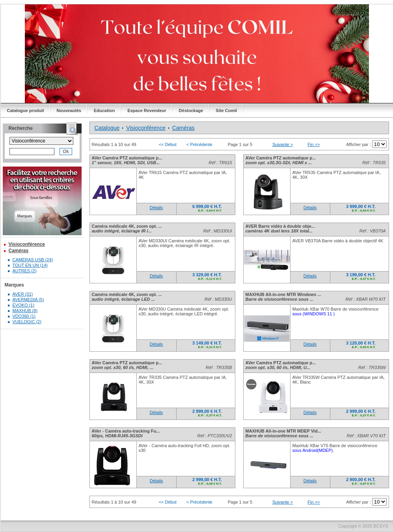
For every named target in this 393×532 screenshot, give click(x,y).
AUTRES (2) (25, 271)
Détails (156, 208)
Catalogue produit (26, 111)
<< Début (168, 144)
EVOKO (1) (24, 305)
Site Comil (226, 111)
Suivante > (283, 144)
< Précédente (199, 144)
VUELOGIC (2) (27, 322)
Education (104, 111)
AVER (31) (23, 294)
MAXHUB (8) (25, 311)
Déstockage (191, 111)
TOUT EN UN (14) (30, 265)
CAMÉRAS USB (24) (33, 260)
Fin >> (314, 144)
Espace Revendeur (147, 111)
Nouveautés (69, 111)
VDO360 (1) (24, 316)
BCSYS (381, 526)
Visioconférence (27, 244)
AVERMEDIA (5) (28, 300)
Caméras (19, 251)
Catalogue (107, 128)
